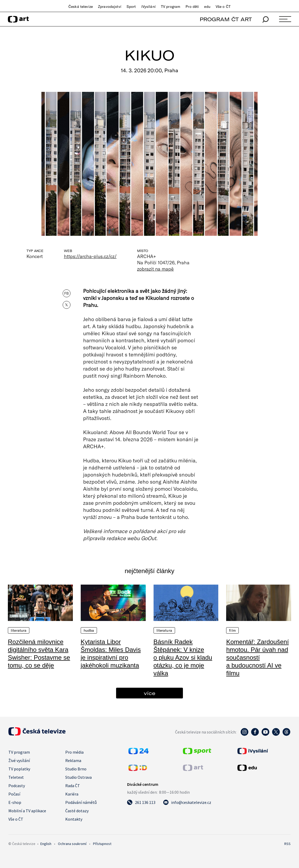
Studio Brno (76, 769)
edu (207, 7)
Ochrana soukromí (72, 844)
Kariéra (72, 794)
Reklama (73, 760)
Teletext (16, 777)
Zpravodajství (110, 7)
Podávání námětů (81, 802)
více (150, 693)
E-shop (15, 802)
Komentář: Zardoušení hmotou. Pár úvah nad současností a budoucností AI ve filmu (257, 657)
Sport (131, 7)
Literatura (19, 630)
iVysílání (148, 7)
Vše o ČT (223, 7)
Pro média (74, 752)
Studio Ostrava (78, 777)
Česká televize (81, 7)
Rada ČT (73, 786)
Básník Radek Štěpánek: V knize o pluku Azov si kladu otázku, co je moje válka (183, 657)
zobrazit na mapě (155, 269)
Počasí (14, 794)
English (46, 844)
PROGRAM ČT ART (226, 19)
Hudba (89, 630)
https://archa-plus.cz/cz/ (90, 256)
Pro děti (192, 7)
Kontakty (74, 819)
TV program (171, 7)
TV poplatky (19, 769)
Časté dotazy (77, 811)
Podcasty (17, 786)
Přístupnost (102, 844)
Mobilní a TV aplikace (27, 811)
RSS (287, 844)
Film (232, 630)
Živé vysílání (19, 760)
